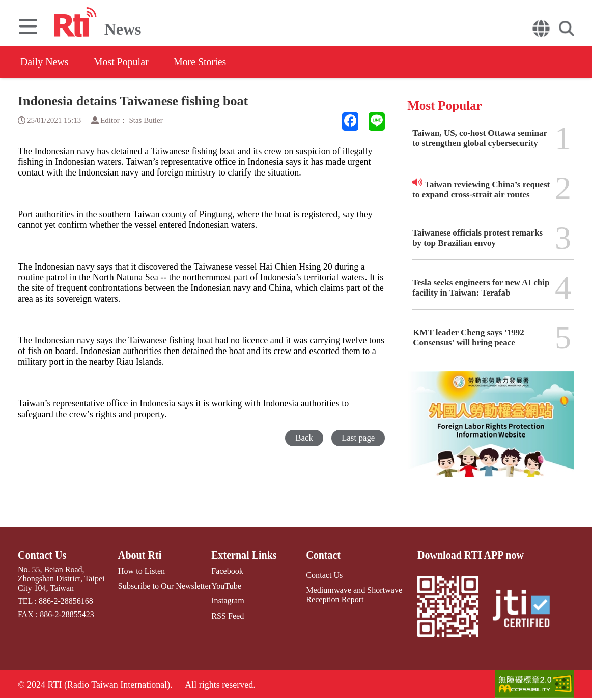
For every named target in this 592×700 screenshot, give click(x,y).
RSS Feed (227, 615)
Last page (358, 438)
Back (304, 438)
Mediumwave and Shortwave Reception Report (354, 595)
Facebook (227, 571)
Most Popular (122, 62)
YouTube (225, 586)
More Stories (201, 62)
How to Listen (142, 571)
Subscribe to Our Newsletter (164, 586)
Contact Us (42, 555)
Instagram (227, 601)
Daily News (45, 62)
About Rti (140, 555)
